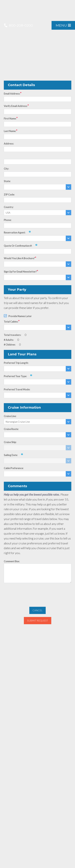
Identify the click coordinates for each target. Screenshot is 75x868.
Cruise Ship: (10, 442)
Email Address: (12, 94)
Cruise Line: (10, 416)
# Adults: (9, 340)
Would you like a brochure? (19, 258)
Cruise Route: (11, 429)
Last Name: (10, 131)
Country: (9, 207)
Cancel (37, 610)
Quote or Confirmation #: (18, 246)
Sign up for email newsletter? (20, 272)
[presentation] (37, 593)
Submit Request (38, 621)
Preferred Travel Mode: (17, 389)
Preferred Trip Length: (16, 363)
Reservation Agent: (15, 232)
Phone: (8, 220)
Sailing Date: (11, 455)
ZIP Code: (9, 194)
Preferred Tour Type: (15, 376)
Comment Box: (12, 561)
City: (6, 169)
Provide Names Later (20, 316)
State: (7, 181)
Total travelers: (12, 335)
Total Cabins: (11, 322)
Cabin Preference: (14, 468)
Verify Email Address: (16, 106)
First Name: (10, 118)
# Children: (10, 345)
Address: (9, 144)
